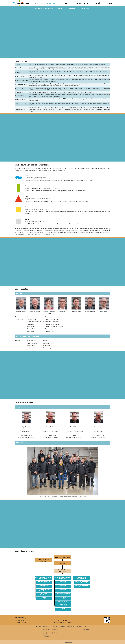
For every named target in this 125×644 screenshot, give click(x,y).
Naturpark (46, 635)
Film (44, 638)
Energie (45, 632)
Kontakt (98, 3)
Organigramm (84, 8)
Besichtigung (46, 637)
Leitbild (38, 8)
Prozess (45, 631)
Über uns (51, 3)
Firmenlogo (49, 8)
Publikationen (82, 3)
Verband (65, 3)
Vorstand (60, 8)
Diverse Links (86, 629)
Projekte (45, 634)
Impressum (69, 642)
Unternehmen (47, 628)
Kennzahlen (46, 629)
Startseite (38, 627)
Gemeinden (86, 628)
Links (109, 3)
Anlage (38, 3)
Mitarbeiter (71, 8)
